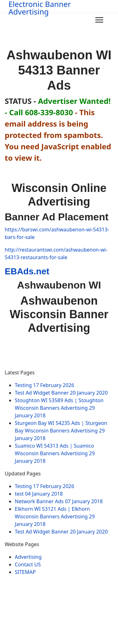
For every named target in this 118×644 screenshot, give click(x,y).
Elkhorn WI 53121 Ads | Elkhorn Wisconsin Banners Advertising (55, 516)
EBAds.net (27, 271)
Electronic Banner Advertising (40, 8)
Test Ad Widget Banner (61, 393)
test (39, 494)
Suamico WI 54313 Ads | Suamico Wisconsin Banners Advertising (55, 453)
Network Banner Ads (59, 501)
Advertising (28, 557)
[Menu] (99, 20)
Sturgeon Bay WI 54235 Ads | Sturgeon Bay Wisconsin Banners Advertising (61, 431)
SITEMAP (25, 572)
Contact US (28, 564)
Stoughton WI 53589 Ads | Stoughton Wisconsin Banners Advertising (59, 408)
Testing (45, 385)
